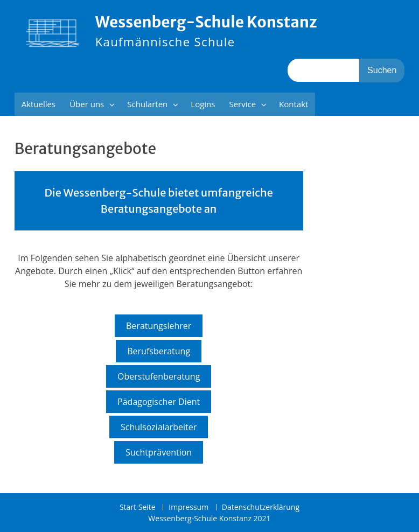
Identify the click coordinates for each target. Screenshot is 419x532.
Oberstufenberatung (159, 376)
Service (242, 104)
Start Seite (138, 507)
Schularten (147, 104)
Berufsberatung (159, 351)
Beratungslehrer (159, 326)
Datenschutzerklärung (261, 507)
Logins (203, 104)
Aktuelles (39, 104)
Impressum (188, 507)
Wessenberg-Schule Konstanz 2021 (209, 518)
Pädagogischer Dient (159, 402)
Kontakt (294, 104)
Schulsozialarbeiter (159, 427)
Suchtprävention (159, 452)
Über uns (87, 104)
